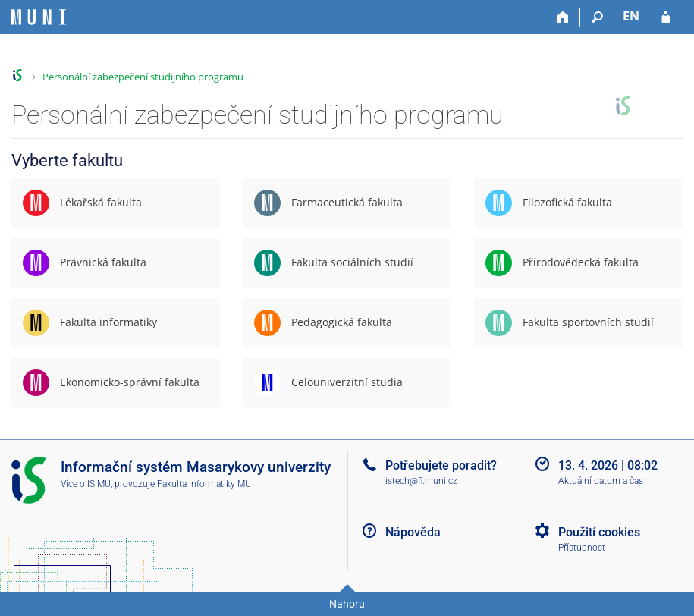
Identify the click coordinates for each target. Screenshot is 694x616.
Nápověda (413, 532)
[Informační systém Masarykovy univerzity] (39, 17)
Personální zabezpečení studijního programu (143, 77)
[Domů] (563, 17)
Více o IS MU (86, 484)
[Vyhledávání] (597, 17)
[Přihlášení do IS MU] (666, 17)
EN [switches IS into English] (631, 16)
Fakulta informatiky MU (204, 484)
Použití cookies (599, 532)
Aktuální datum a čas (601, 481)
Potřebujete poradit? (441, 465)
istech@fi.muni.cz (421, 481)
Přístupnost (582, 548)
